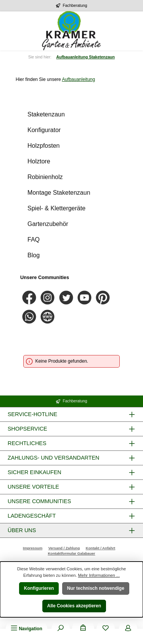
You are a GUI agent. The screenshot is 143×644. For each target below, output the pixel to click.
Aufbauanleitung (78, 79)
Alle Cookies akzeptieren (74, 606)
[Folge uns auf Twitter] (66, 298)
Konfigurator (44, 130)
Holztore (39, 161)
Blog (34, 255)
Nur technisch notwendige (96, 588)
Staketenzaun (46, 114)
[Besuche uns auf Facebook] (29, 298)
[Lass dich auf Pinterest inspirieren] (103, 298)
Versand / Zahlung (64, 548)
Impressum (33, 548)
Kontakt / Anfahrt (100, 548)
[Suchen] (61, 629)
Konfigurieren (39, 588)
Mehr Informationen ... (99, 575)
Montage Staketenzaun (59, 193)
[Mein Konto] (128, 629)
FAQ (34, 240)
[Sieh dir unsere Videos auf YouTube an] (84, 298)
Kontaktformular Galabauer (71, 553)
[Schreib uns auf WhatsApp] (29, 317)
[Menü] (26, 629)
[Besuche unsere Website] (47, 317)
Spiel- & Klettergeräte (56, 208)
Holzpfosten (44, 146)
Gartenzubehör (48, 224)
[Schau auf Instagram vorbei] (47, 298)
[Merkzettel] (106, 629)
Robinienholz (45, 177)
